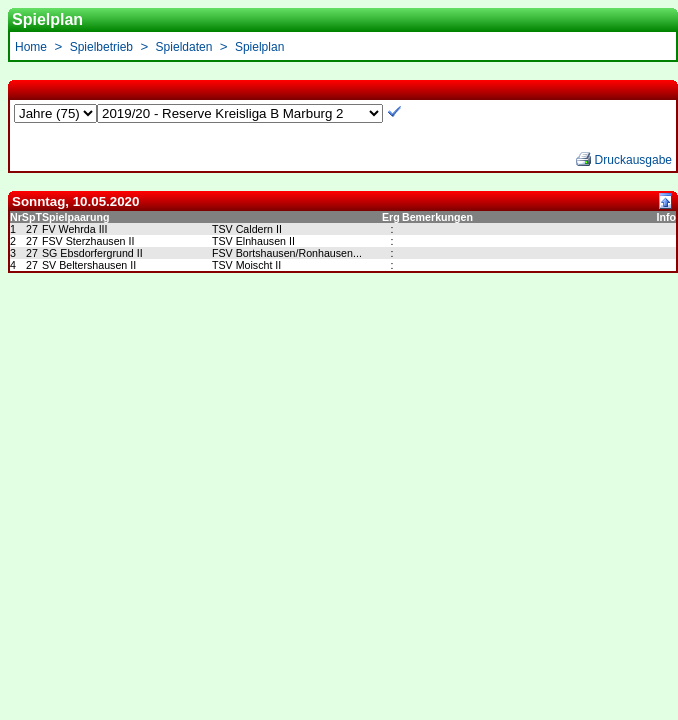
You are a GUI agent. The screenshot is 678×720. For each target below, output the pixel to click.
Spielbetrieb (101, 47)
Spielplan (259, 47)
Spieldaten (184, 47)
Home (31, 47)
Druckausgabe (623, 160)
